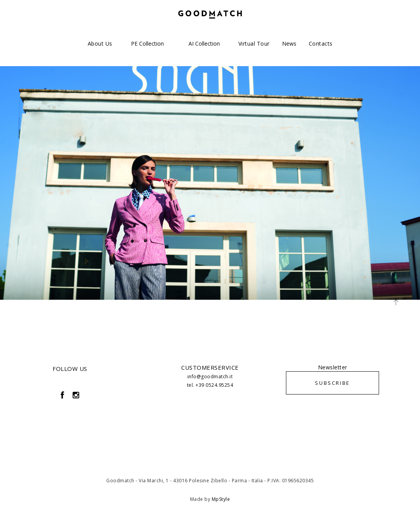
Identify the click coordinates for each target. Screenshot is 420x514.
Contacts (321, 44)
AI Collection (204, 44)
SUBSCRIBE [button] (332, 383)
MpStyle (221, 499)
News (289, 44)
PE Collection (147, 44)
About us (100, 44)
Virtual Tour (254, 44)
